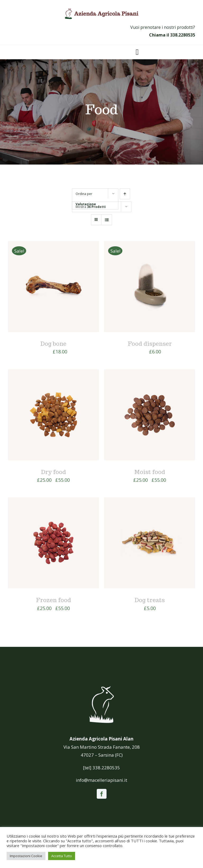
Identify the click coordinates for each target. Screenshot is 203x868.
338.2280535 (183, 35)
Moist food (150, 472)
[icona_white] (101, 686)
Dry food (54, 472)
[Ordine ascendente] (125, 194)
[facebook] (102, 794)
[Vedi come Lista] (107, 220)
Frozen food (54, 600)
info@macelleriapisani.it (101, 780)
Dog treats (150, 600)
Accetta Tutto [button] (62, 856)
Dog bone (53, 344)
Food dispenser (150, 344)
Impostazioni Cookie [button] (26, 856)
